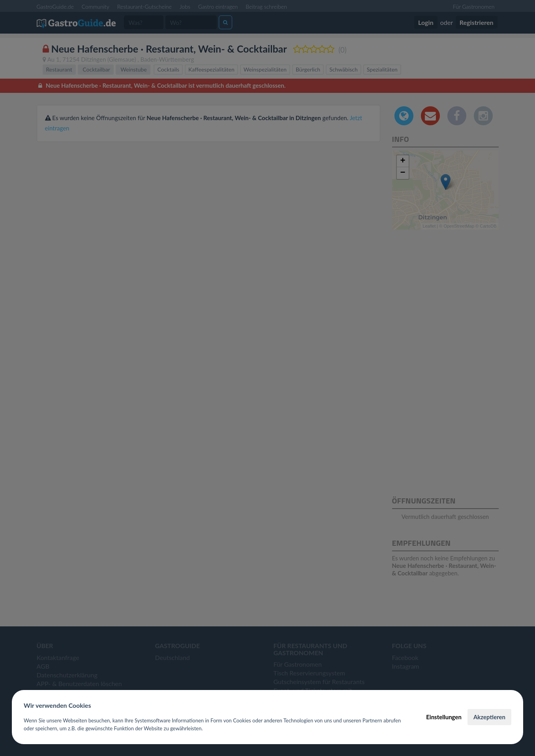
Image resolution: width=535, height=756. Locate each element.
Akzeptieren (489, 717)
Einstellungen (444, 717)
